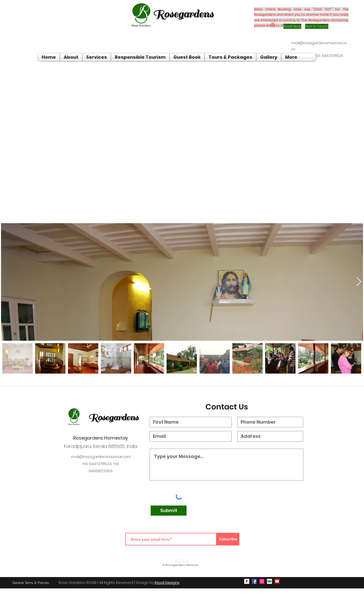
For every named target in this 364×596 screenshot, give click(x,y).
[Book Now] (292, 26)
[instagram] (262, 581)
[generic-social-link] (269, 581)
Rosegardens (113, 418)
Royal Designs (167, 583)
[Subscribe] (228, 539)
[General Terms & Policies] (31, 583)
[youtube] (277, 581)
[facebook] (254, 581)
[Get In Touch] (317, 26)
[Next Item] (359, 282)
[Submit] (169, 511)
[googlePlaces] (247, 581)
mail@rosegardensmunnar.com (101, 457)
